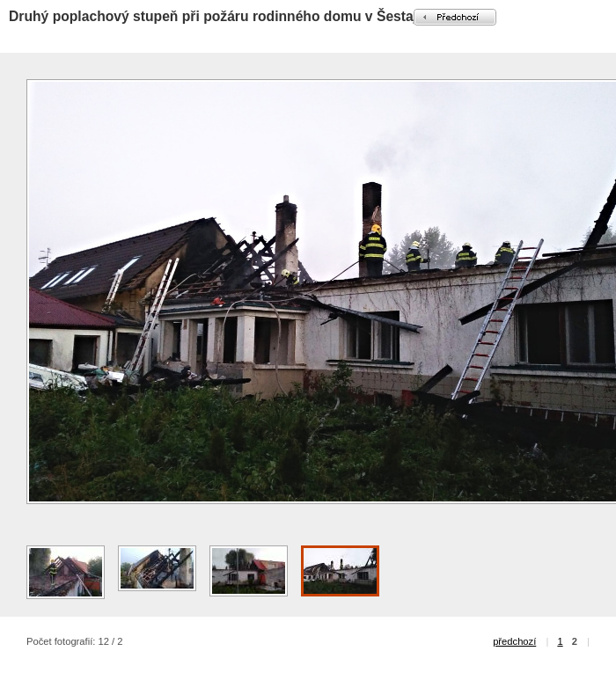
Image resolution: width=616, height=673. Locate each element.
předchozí (514, 641)
